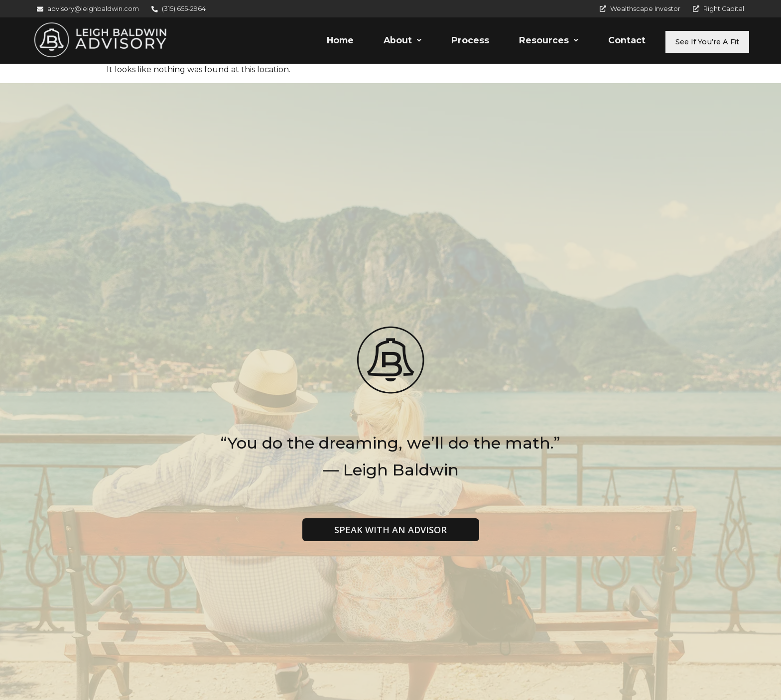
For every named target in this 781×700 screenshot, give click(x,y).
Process (451, 42)
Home (321, 42)
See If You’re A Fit (698, 42)
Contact (608, 42)
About (384, 42)
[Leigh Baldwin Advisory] (100, 40)
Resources (530, 42)
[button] (384, 42)
